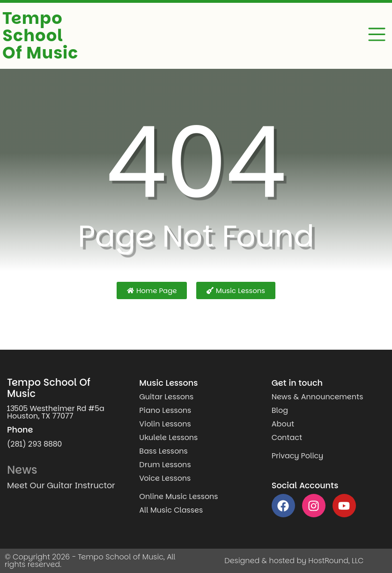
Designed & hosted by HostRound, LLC (294, 561)
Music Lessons (168, 383)
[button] (377, 36)
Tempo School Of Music (40, 35)
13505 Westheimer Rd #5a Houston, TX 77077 (56, 412)
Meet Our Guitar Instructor (61, 485)
